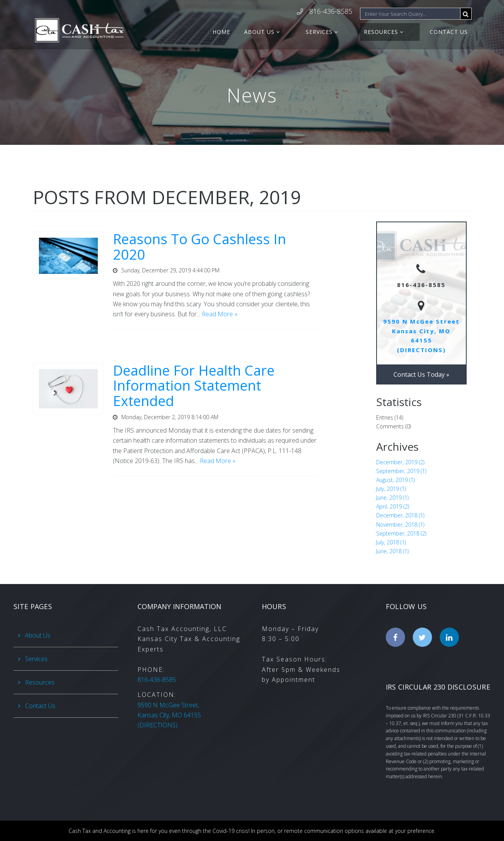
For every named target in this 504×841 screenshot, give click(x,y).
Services (343, 32)
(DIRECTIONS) (169, 715)
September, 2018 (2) (401, 533)
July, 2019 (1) (391, 489)
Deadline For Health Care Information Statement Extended (194, 386)
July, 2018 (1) (391, 542)
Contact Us (449, 32)
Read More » (220, 314)
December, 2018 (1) (400, 515)
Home (258, 32)
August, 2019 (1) (395, 480)
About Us (296, 32)
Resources (393, 32)
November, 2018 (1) (400, 525)
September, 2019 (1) (401, 471)
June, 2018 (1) (392, 551)
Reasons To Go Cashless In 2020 (199, 247)
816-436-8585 (331, 12)
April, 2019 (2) (393, 506)
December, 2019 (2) (400, 462)
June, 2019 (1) (392, 498)
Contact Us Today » (421, 374)
